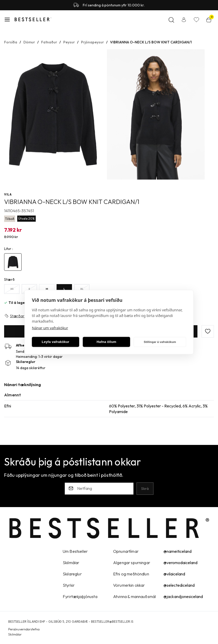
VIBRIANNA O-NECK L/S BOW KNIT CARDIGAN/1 (151, 42)
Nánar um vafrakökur (50, 328)
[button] (7, 20)
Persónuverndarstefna (24, 629)
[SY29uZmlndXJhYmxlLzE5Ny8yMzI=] (29, 289)
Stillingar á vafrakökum (160, 342)
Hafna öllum (107, 342)
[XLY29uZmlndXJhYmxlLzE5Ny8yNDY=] (82, 289)
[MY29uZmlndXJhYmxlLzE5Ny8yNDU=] (47, 289)
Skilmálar (15, 634)
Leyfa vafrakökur (55, 342)
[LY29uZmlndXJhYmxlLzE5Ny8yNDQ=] (64, 289)
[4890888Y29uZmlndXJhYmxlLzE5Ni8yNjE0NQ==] (13, 262)
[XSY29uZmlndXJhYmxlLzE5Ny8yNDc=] (12, 289)
